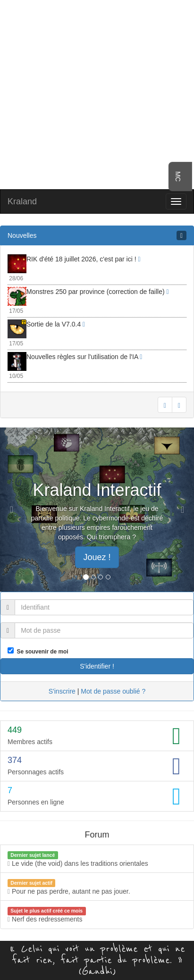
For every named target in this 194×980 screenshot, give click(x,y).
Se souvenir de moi (41, 652)
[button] (15, 510)
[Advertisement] (97, 93)
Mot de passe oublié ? (113, 691)
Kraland (22, 201)
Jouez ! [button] (97, 557)
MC (178, 176)
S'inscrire (62, 691)
